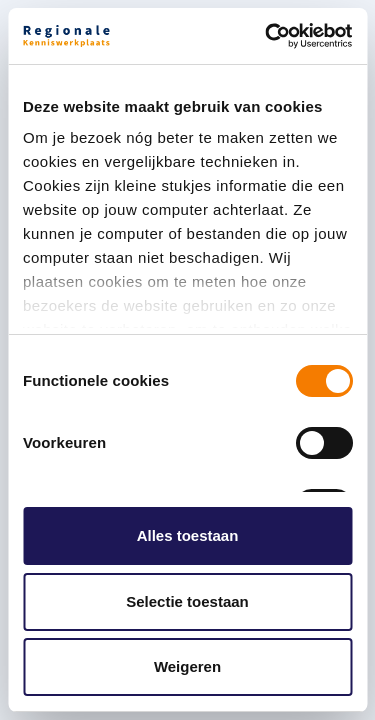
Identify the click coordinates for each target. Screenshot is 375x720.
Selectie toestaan (187, 601)
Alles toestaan (188, 535)
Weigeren (187, 666)
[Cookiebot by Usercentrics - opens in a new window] (267, 36)
